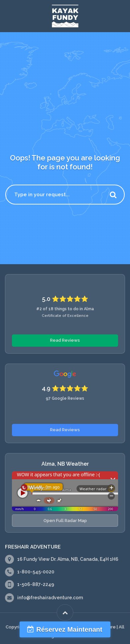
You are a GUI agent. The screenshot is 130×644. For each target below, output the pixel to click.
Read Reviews (65, 340)
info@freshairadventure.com (50, 598)
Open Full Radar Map (65, 521)
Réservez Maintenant (69, 629)
